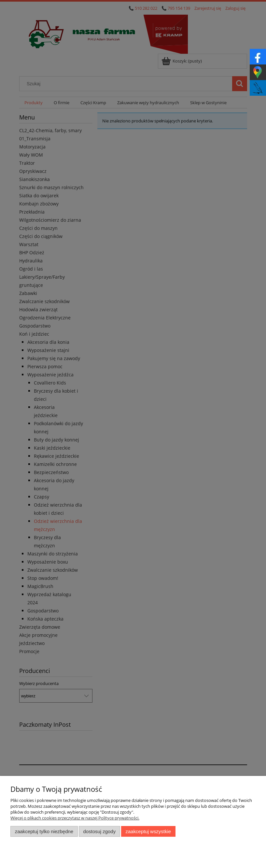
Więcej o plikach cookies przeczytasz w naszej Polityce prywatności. (75, 818)
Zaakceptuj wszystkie (148, 831)
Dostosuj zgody (99, 831)
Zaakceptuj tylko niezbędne (44, 831)
